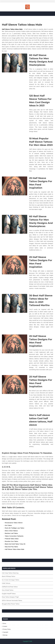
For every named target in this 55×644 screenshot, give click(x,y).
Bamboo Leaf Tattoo (11, 533)
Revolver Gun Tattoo (11, 541)
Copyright (5, 632)
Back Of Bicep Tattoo (9, 576)
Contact (5, 626)
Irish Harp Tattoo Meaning (10, 573)
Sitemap (5, 635)
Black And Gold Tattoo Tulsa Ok (15, 544)
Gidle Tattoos (6, 583)
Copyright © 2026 (27, 641)
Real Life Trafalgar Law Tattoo (15, 528)
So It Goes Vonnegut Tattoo (11, 580)
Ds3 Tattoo (8, 525)
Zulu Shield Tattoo (8, 590)
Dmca (4, 623)
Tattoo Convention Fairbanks (14, 536)
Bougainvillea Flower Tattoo (11, 604)
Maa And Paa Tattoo (11, 547)
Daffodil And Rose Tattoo (10, 587)
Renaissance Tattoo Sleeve (14, 523)
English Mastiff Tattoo (9, 594)
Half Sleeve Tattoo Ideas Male (12, 29)
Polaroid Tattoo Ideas (12, 539)
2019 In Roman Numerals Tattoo (12, 600)
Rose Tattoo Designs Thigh (10, 597)
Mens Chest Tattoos (11, 531)
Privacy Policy (7, 629)
